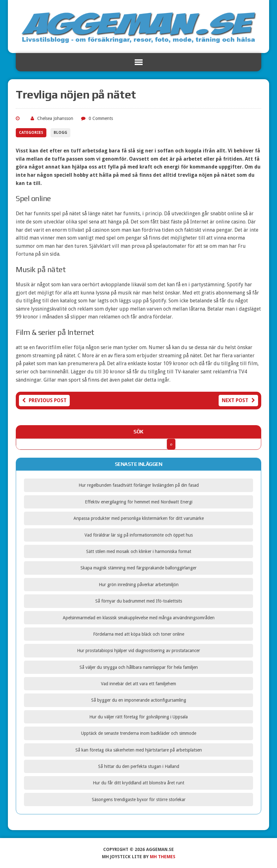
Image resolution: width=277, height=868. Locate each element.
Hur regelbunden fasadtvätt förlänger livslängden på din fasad (139, 485)
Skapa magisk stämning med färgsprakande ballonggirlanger (138, 568)
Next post (238, 400)
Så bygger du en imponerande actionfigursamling (139, 700)
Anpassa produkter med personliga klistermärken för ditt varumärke (139, 518)
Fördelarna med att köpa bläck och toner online (139, 634)
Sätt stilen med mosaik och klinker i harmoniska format (139, 551)
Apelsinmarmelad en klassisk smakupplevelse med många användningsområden (139, 618)
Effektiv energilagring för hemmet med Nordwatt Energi (139, 502)
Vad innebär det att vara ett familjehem (138, 684)
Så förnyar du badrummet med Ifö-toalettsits (139, 601)
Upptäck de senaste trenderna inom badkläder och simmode (139, 733)
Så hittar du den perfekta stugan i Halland (139, 766)
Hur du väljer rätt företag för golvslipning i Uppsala (138, 717)
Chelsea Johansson (55, 118)
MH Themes (163, 857)
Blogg (60, 133)
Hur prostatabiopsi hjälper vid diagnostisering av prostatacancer (138, 651)
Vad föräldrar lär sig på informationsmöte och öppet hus (139, 535)
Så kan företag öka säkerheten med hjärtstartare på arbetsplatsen (139, 750)
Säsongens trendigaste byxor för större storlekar (139, 800)
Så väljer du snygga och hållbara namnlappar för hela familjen (139, 667)
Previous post (44, 400)
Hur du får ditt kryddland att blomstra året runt (138, 783)
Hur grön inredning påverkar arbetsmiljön (139, 585)
